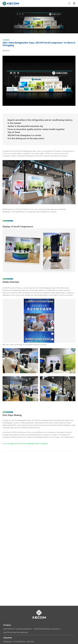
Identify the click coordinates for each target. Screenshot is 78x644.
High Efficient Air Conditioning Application (18, 629)
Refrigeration (8, 642)
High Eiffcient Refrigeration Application (47, 629)
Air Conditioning (19, 642)
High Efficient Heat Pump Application (16, 632)
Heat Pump (30, 642)
